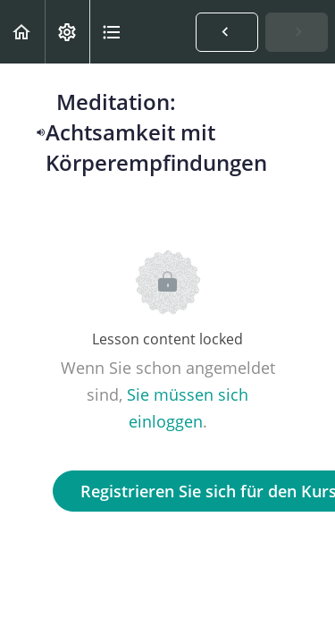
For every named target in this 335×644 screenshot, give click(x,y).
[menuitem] (67, 32)
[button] (22, 32)
